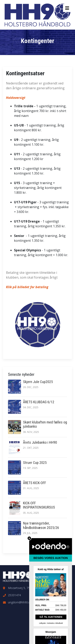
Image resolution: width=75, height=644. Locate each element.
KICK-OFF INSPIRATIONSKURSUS (39, 505)
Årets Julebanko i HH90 (40, 442)
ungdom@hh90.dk (20, 602)
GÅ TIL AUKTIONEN (51, 617)
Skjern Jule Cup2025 (38, 382)
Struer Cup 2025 (35, 463)
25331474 (14, 595)
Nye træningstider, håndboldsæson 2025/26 (41, 525)
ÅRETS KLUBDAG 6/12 (39, 402)
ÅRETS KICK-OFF (34, 483)
